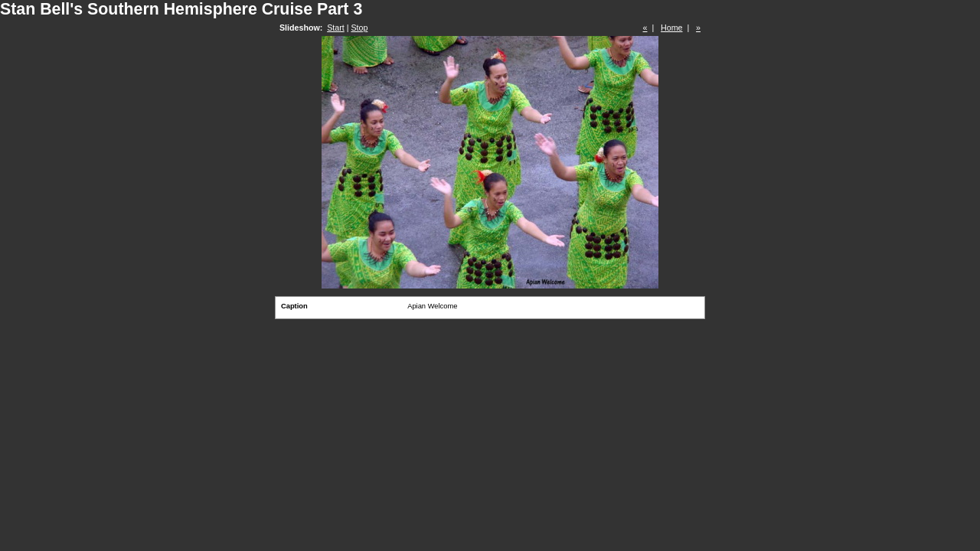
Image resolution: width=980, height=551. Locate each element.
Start (336, 28)
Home (671, 28)
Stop (359, 28)
